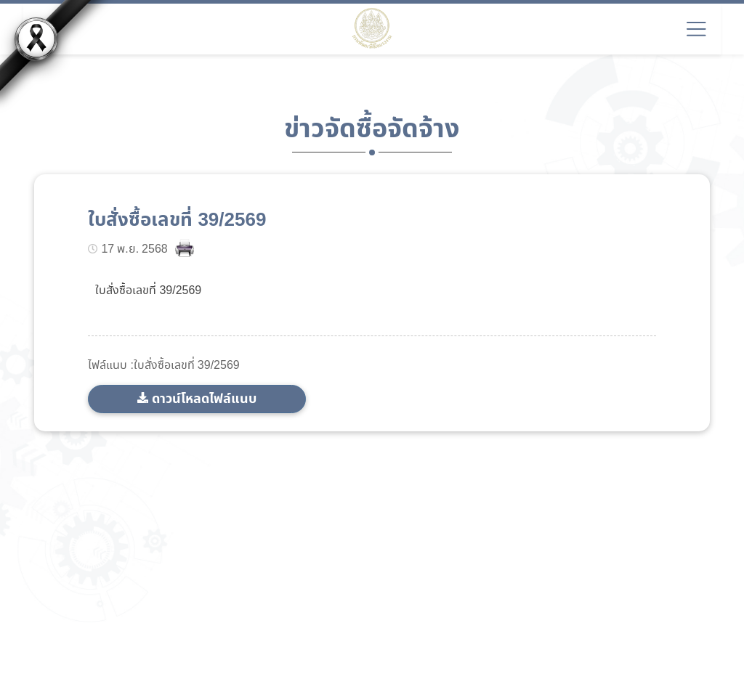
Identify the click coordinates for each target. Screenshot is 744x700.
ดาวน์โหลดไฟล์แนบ (204, 399)
